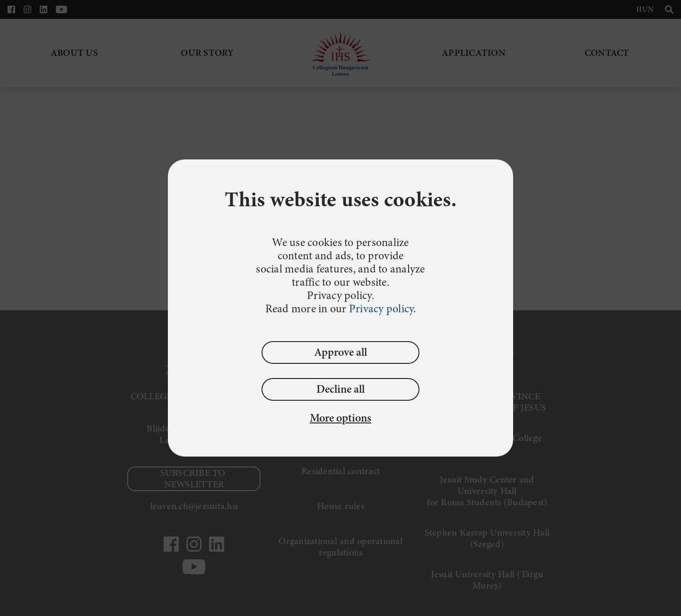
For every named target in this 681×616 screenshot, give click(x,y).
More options (340, 418)
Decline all (340, 389)
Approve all (340, 352)
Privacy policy (381, 309)
